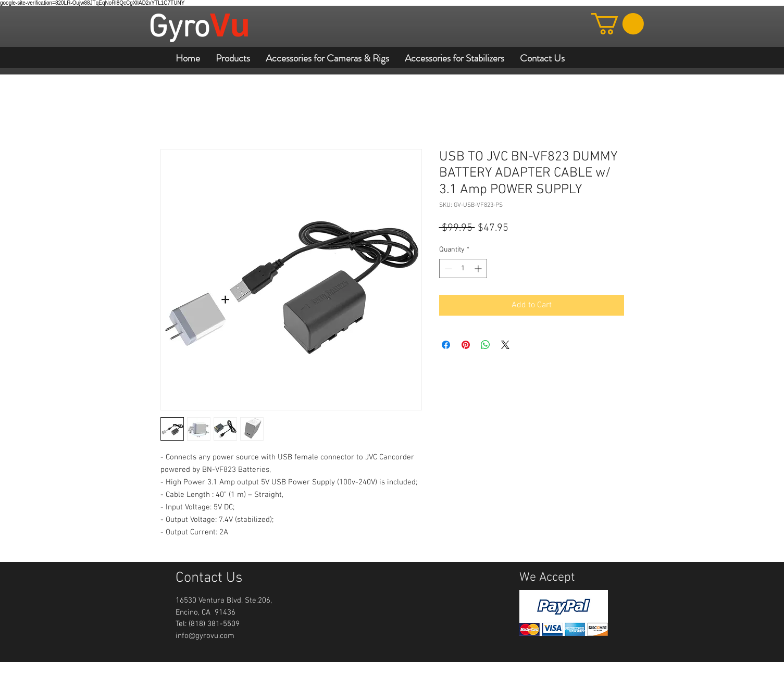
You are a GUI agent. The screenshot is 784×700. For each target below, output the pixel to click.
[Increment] (479, 268)
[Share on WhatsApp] (486, 345)
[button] (618, 24)
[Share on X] (505, 345)
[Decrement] (447, 268)
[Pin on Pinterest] (466, 345)
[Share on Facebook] (446, 345)
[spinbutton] (463, 268)
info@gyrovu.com (205, 636)
